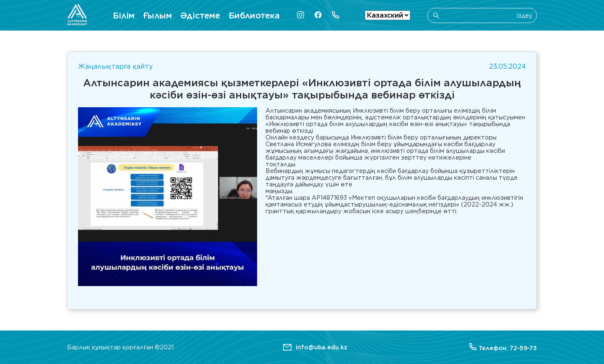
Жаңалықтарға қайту (115, 66)
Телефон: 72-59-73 (503, 347)
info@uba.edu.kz (322, 347)
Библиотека (254, 15)
